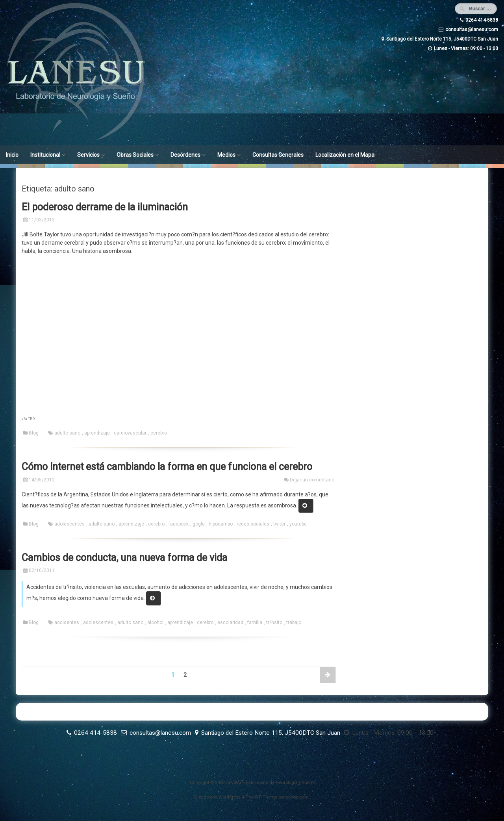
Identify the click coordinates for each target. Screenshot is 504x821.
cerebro (159, 433)
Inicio (12, 155)
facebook (179, 524)
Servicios (88, 155)
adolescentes (69, 524)
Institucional (45, 155)
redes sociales (253, 524)
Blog (34, 433)
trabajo (294, 622)
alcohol (155, 622)
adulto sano (67, 433)
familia (255, 622)
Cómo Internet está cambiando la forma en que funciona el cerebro (167, 467)
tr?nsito (274, 622)
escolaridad (230, 622)
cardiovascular (130, 433)
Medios (226, 155)
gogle (199, 524)
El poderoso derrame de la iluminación (105, 207)
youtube (298, 524)
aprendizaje (97, 433)
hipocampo (221, 524)
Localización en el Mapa (345, 155)
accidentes (67, 622)
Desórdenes (185, 155)
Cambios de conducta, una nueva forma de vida (124, 558)
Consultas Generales (278, 155)
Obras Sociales (135, 155)
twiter (279, 524)
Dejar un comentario (312, 480)
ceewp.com (297, 797)
